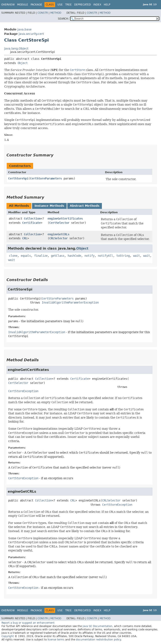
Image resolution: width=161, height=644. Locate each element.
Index (97, 5)
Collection (32, 219)
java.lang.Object (16, 48)
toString (123, 256)
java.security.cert (31, 34)
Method (56, 13)
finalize (41, 256)
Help (107, 5)
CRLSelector (58, 238)
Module (23, 5)
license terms (56, 640)
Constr (43, 13)
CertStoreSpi (18, 178)
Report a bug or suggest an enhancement (28, 623)
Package (36, 5)
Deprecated (82, 5)
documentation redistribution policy (98, 640)
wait (136, 256)
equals (26, 256)
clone (13, 256)
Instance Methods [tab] (49, 206)
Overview (8, 5)
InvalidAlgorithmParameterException (70, 302)
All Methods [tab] (19, 206)
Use (60, 5)
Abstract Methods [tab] (85, 206)
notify (90, 256)
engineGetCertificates (65, 219)
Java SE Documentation (97, 626)
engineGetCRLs (58, 234)
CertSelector (59, 223)
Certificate (31, 223)
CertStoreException (23, 391)
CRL (25, 238)
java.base (25, 29)
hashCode (74, 256)
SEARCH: (63, 19)
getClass (58, 256)
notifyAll (105, 256)
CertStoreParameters (46, 178)
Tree (68, 5)
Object (23, 63)
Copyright (8, 636)
